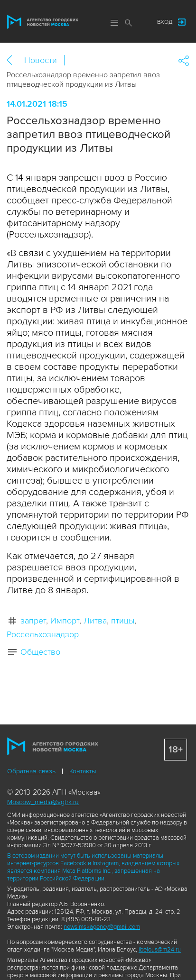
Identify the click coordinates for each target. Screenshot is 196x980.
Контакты (83, 771)
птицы (123, 621)
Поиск (129, 23)
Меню (114, 23)
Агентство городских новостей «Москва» (43, 22)
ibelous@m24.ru (160, 950)
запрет (33, 621)
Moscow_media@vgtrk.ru (43, 802)
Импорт (65, 621)
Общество (40, 652)
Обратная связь (31, 771)
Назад (15, 60)
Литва (95, 621)
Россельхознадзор (43, 634)
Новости (41, 60)
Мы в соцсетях (140, 22)
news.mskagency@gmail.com (102, 927)
